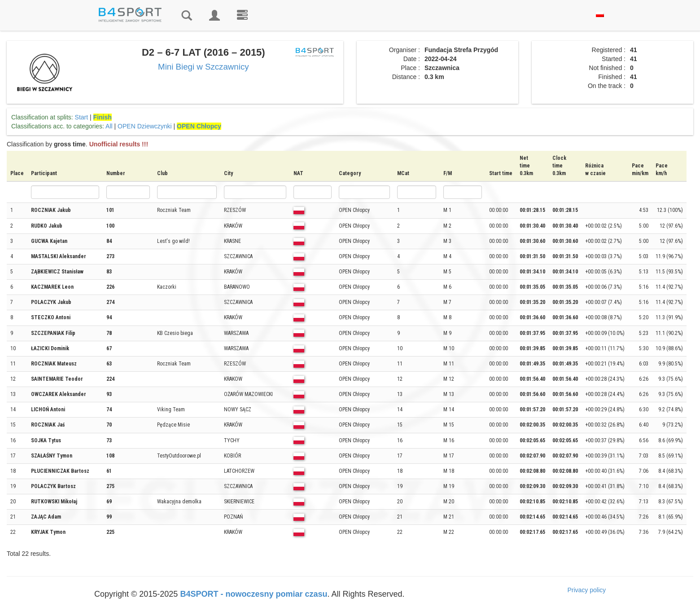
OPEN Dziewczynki (145, 126)
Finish (103, 117)
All (109, 126)
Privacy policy (586, 590)
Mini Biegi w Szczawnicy (203, 67)
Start (82, 117)
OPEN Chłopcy (199, 126)
